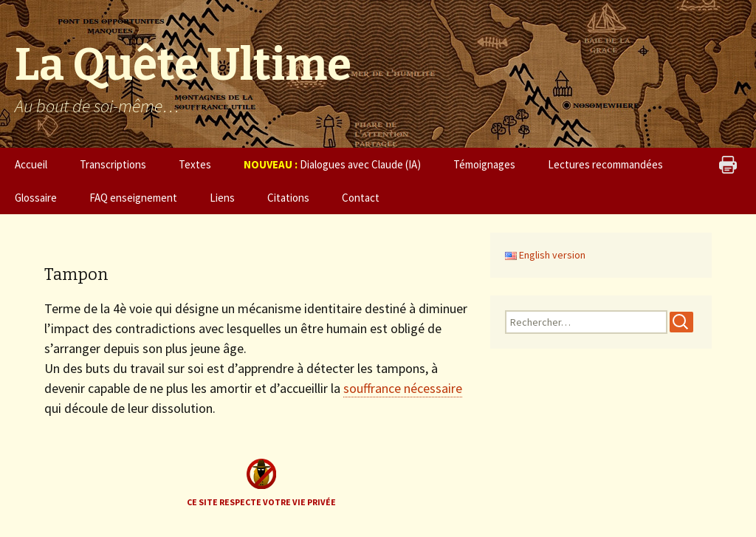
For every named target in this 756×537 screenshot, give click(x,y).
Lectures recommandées (605, 164)
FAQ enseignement (133, 198)
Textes (195, 164)
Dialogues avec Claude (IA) (332, 164)
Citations (288, 198)
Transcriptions (113, 164)
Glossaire (36, 198)
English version (545, 255)
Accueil (31, 164)
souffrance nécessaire (403, 388)
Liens (222, 198)
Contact (361, 198)
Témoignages (484, 164)
